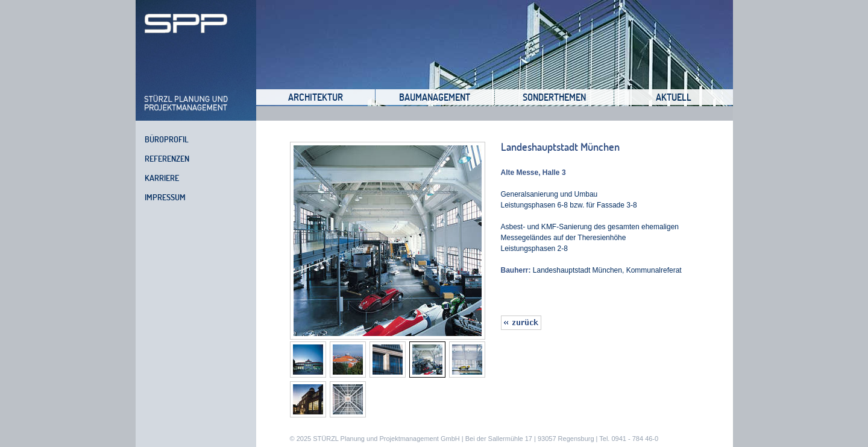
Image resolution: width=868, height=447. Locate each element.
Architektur (316, 97)
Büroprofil (167, 139)
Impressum (165, 197)
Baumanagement (435, 97)
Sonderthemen (554, 97)
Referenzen (167, 159)
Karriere (162, 178)
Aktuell (674, 97)
